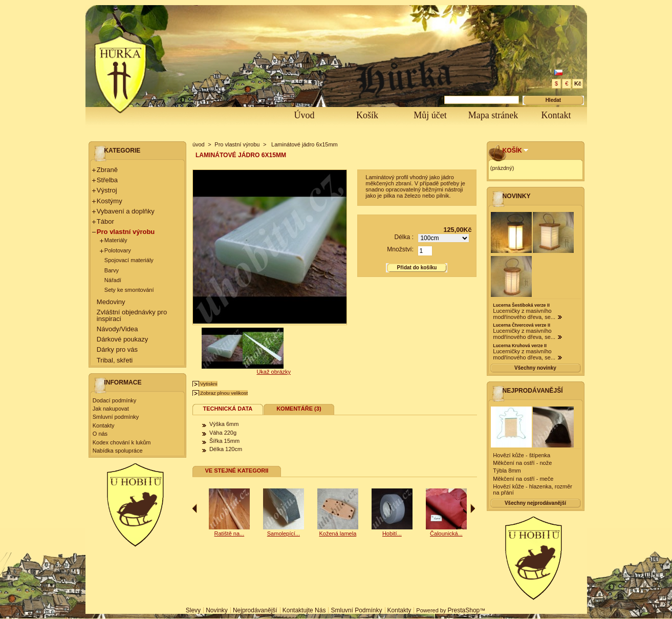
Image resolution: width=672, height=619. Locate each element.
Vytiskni (209, 384)
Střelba (107, 180)
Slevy (193, 610)
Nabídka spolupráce (118, 451)
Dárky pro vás (117, 349)
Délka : (404, 237)
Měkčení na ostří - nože (522, 463)
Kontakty (104, 425)
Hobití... (437, 533)
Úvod (305, 115)
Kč (578, 83)
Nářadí (113, 280)
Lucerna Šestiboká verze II (521, 305)
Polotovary (118, 250)
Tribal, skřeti (115, 360)
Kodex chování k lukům (122, 442)
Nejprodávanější (533, 391)
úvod (199, 144)
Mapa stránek (493, 115)
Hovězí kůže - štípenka (522, 455)
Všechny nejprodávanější (535, 503)
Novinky (517, 196)
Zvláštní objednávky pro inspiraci (132, 315)
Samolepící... (220, 533)
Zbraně (107, 170)
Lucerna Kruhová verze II (520, 346)
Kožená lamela (383, 533)
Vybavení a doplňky (126, 211)
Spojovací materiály (129, 260)
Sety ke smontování (129, 290)
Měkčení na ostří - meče (523, 479)
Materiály (116, 240)
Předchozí (195, 508)
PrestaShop (464, 610)
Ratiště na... (275, 533)
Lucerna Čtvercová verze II (521, 325)
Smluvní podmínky (116, 417)
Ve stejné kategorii (236, 471)
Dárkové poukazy (122, 339)
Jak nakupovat (111, 409)
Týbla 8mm (507, 471)
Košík (367, 115)
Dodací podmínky (115, 400)
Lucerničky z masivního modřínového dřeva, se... (524, 314)
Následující (473, 508)
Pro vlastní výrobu (126, 232)
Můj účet (430, 115)
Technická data (228, 409)
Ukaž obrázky (274, 372)
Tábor (105, 221)
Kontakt (556, 115)
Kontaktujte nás (304, 610)
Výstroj (107, 190)
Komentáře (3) (299, 409)
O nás (100, 434)
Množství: (400, 249)
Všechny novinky (535, 368)
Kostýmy (110, 201)
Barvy (112, 270)
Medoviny (111, 302)
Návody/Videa (117, 329)
